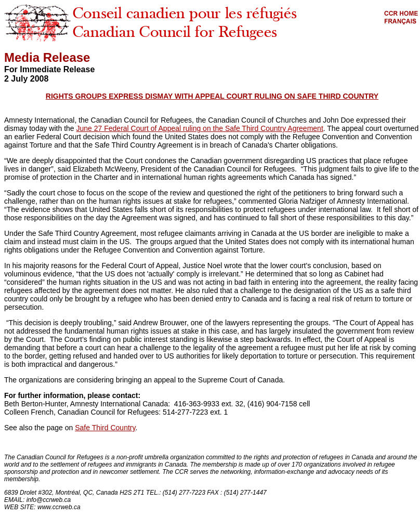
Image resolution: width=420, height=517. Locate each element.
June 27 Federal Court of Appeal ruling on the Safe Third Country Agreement (200, 128)
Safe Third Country (105, 428)
